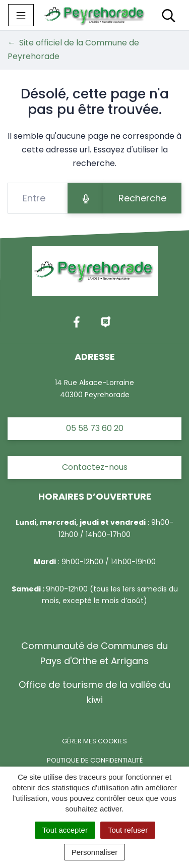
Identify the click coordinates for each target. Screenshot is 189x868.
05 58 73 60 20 (95, 428)
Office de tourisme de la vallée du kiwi (94, 692)
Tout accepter (65, 830)
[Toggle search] (169, 15)
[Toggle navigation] (21, 15)
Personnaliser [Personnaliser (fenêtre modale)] (95, 852)
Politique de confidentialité (95, 760)
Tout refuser (128, 830)
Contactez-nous (95, 467)
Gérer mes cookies (94, 741)
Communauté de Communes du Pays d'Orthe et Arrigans (94, 653)
